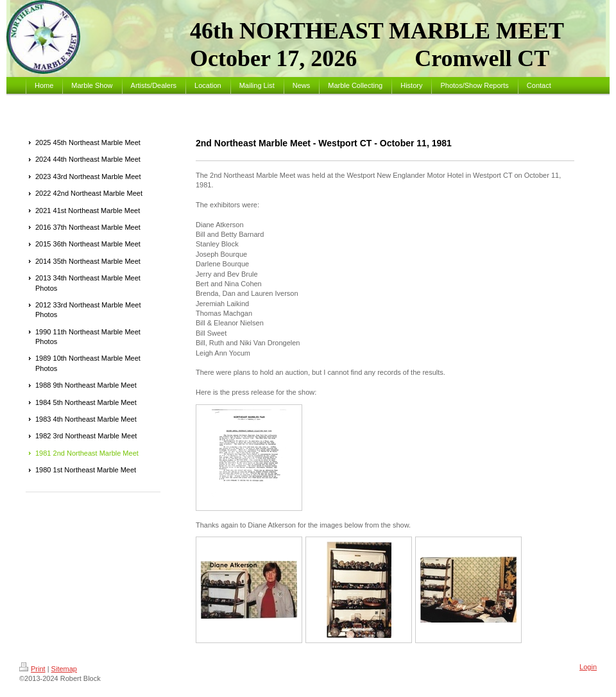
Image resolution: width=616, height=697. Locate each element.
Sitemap (64, 669)
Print (32, 669)
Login (588, 667)
